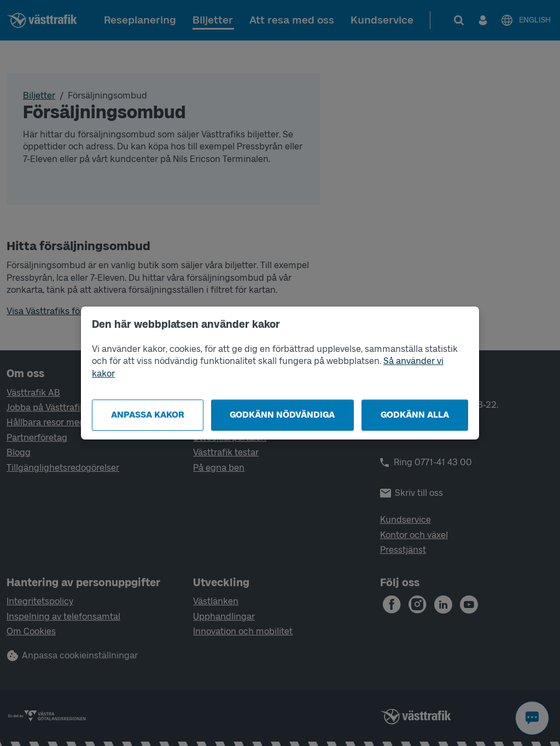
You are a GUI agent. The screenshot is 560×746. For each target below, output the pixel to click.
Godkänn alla (415, 415)
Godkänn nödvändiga (282, 415)
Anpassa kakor (148, 415)
